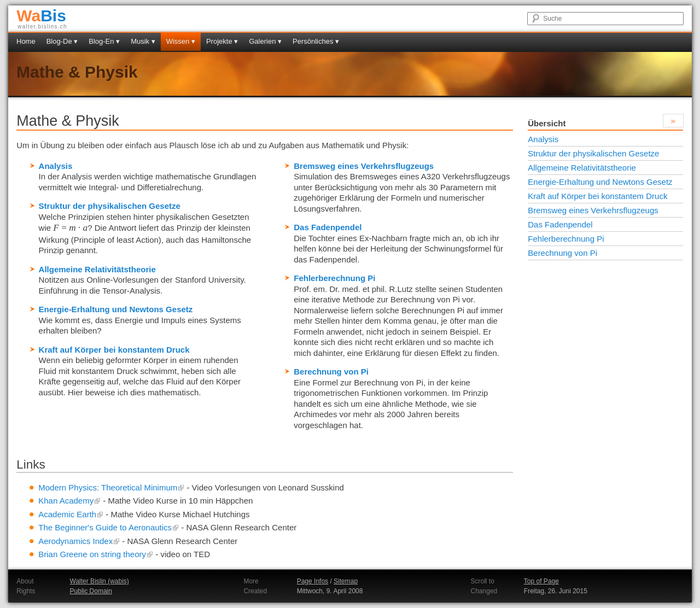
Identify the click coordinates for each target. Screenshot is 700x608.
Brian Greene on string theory (96, 554)
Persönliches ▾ (316, 41)
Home (26, 41)
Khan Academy (69, 501)
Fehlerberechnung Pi (334, 278)
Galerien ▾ (265, 41)
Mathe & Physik (77, 72)
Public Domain (91, 591)
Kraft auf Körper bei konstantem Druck (114, 350)
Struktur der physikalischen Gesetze (110, 206)
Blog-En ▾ (104, 41)
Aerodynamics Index (79, 541)
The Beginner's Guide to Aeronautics (109, 527)
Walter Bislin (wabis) (100, 581)
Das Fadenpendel (328, 227)
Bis (41, 16)
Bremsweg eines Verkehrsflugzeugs (364, 166)
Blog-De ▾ (62, 41)
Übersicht (547, 123)
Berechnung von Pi (331, 372)
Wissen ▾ (181, 41)
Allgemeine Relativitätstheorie (97, 269)
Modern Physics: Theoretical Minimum (111, 487)
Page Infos (313, 581)
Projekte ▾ (222, 41)
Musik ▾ (143, 41)
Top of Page (541, 581)
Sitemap (346, 581)
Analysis (56, 166)
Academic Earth (71, 514)
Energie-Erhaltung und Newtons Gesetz (116, 309)
